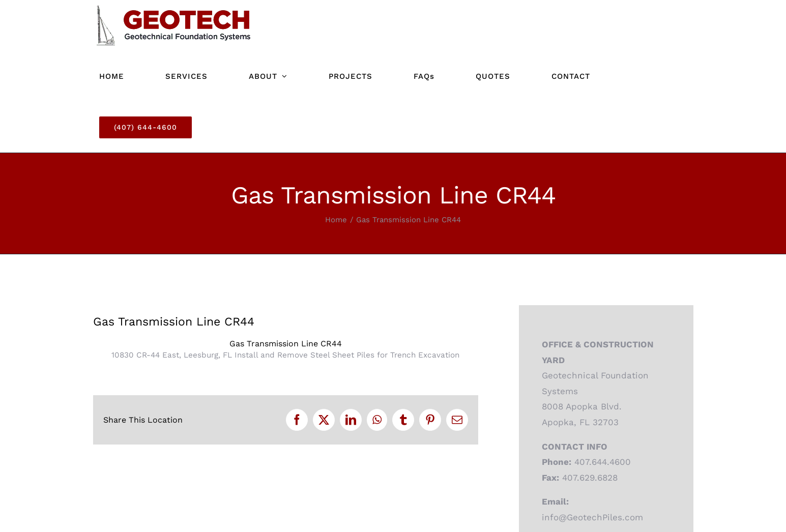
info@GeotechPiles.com (592, 517)
